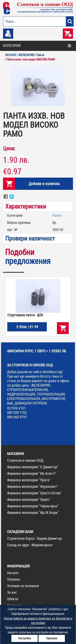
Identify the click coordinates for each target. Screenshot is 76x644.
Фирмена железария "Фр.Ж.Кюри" (33, 513)
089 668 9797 (17, 417)
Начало (13, 573)
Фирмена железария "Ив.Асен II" (32, 473)
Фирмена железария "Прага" (29, 480)
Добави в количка (44, 184)
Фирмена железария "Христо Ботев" (34, 493)
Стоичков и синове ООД (25, 460)
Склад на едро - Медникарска (30, 545)
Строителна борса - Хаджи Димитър (34, 538)
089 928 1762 (17, 413)
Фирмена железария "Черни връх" (33, 506)
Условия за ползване (23, 586)
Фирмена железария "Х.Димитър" (33, 467)
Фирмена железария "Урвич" (29, 499)
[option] (38, 86)
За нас (12, 592)
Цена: (9, 148)
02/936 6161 (16, 408)
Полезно (13, 579)
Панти (57, 215)
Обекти (13, 599)
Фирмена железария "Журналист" (33, 486)
